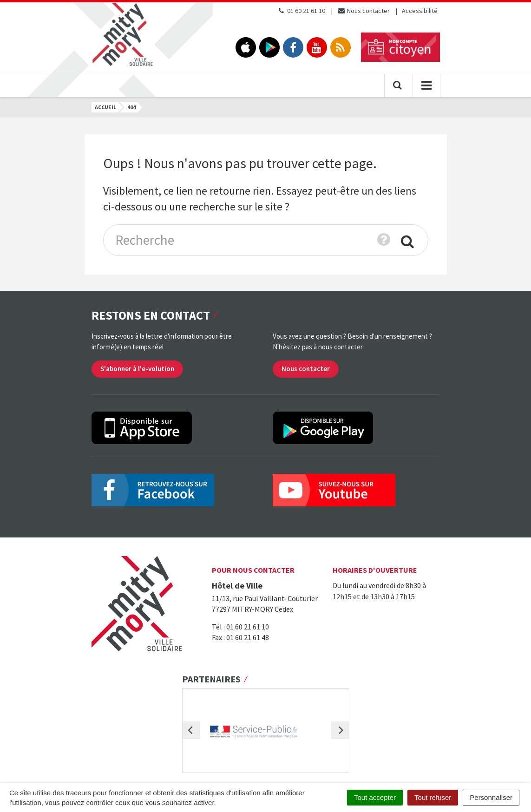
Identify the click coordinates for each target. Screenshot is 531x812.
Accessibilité (420, 11)
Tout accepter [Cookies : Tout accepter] (375, 797)
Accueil (105, 107)
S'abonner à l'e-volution (137, 369)
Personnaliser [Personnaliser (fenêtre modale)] (491, 797)
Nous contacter (364, 11)
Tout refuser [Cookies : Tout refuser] (433, 797)
